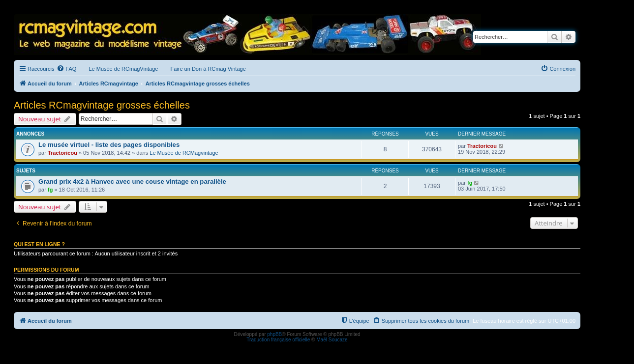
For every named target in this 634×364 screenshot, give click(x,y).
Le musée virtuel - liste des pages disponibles (109, 145)
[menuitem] (66, 69)
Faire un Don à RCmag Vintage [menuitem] (208, 69)
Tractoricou (62, 153)
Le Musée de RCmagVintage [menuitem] (123, 69)
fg (50, 190)
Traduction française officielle (278, 340)
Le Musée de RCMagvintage (184, 153)
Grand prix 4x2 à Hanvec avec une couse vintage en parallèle (132, 182)
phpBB (274, 334)
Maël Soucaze (332, 340)
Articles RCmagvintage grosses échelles (102, 105)
